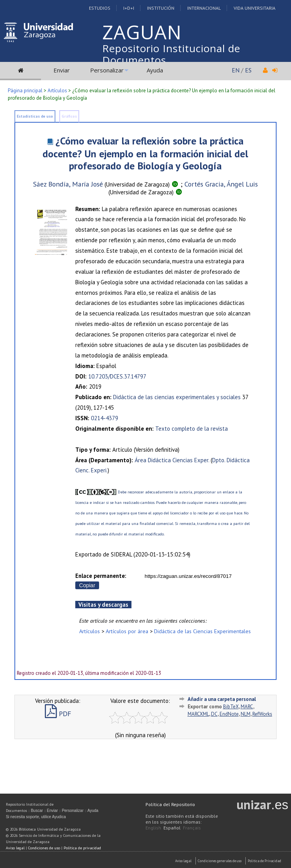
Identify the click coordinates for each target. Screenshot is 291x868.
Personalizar (107, 70)
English (153, 828)
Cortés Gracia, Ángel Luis (221, 184)
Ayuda (155, 70)
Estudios (100, 8)
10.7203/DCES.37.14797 (117, 376)
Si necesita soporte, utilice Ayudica (36, 817)
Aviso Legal (183, 861)
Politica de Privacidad (264, 861)
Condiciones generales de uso (220, 861)
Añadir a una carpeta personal (222, 699)
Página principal (25, 91)
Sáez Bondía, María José (68, 184)
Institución (161, 8)
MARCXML (198, 714)
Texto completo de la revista (192, 429)
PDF (58, 714)
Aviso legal (15, 848)
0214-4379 (105, 418)
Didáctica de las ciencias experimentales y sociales (177, 397)
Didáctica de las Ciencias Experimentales (202, 631)
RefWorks (262, 714)
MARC (247, 707)
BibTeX (231, 707)
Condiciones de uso (44, 848)
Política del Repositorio (170, 804)
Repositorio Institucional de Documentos (171, 54)
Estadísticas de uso (35, 116)
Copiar (87, 585)
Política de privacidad (82, 848)
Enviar (62, 70)
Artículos (57, 91)
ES (248, 70)
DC (214, 714)
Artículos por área (127, 631)
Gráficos (69, 116)
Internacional (204, 8)
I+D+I (129, 8)
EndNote (229, 714)
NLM (246, 714)
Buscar (37, 811)
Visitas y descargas (103, 605)
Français (192, 828)
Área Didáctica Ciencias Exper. (172, 460)
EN (236, 70)
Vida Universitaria (255, 8)
